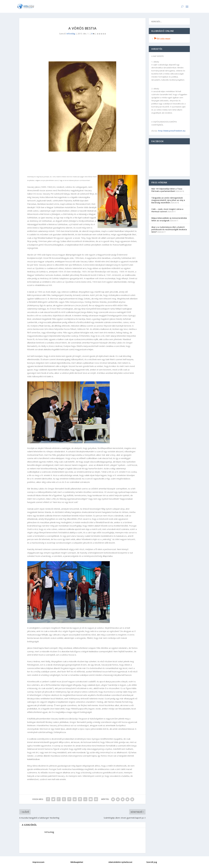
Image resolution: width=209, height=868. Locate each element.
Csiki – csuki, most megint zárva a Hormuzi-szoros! (167, 210)
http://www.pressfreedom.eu (172, 131)
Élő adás (161, 39)
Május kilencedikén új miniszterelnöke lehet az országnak (169, 219)
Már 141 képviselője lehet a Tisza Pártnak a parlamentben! (167, 190)
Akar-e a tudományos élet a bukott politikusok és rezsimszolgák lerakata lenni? (169, 229)
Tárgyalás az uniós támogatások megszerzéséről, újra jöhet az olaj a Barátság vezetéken (168, 200)
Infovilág (71, 34)
